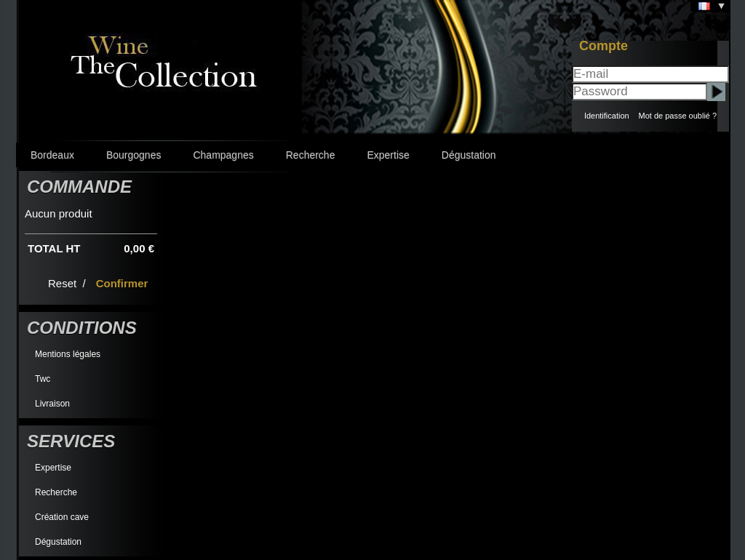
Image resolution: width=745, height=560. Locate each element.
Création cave (62, 517)
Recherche (311, 155)
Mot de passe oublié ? (677, 116)
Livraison (52, 404)
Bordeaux (52, 155)
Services (71, 441)
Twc (43, 379)
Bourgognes (134, 155)
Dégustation (469, 155)
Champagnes (223, 155)
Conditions (82, 328)
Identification (607, 116)
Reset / (68, 283)
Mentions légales (68, 354)
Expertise (388, 155)
